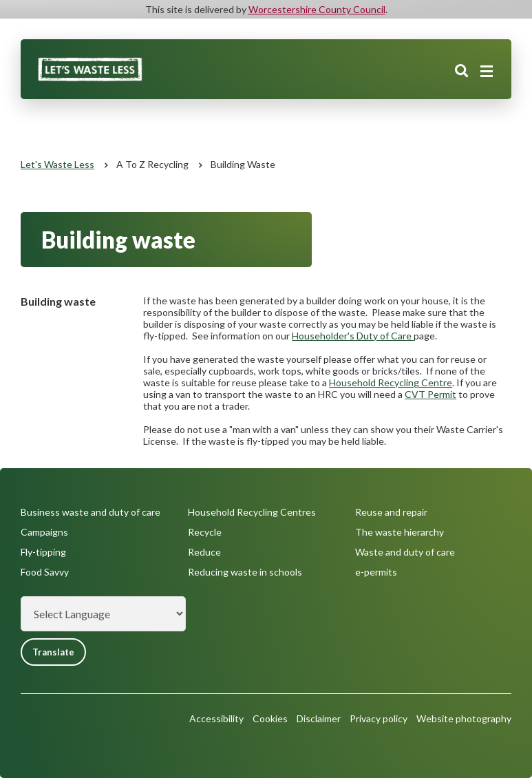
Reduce (204, 552)
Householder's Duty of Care (353, 336)
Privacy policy (379, 718)
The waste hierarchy (400, 532)
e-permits (376, 572)
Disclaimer (319, 718)
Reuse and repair (391, 512)
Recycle (205, 532)
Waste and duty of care (405, 552)
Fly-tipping (43, 552)
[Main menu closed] (487, 72)
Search (462, 71)
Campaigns (44, 532)
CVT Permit (430, 394)
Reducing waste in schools (245, 572)
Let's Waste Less (57, 164)
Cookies (270, 718)
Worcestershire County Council (317, 9)
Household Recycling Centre (391, 382)
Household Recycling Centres (252, 512)
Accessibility (216, 718)
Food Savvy (45, 572)
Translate (53, 652)
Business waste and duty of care (91, 512)
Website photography (464, 718)
